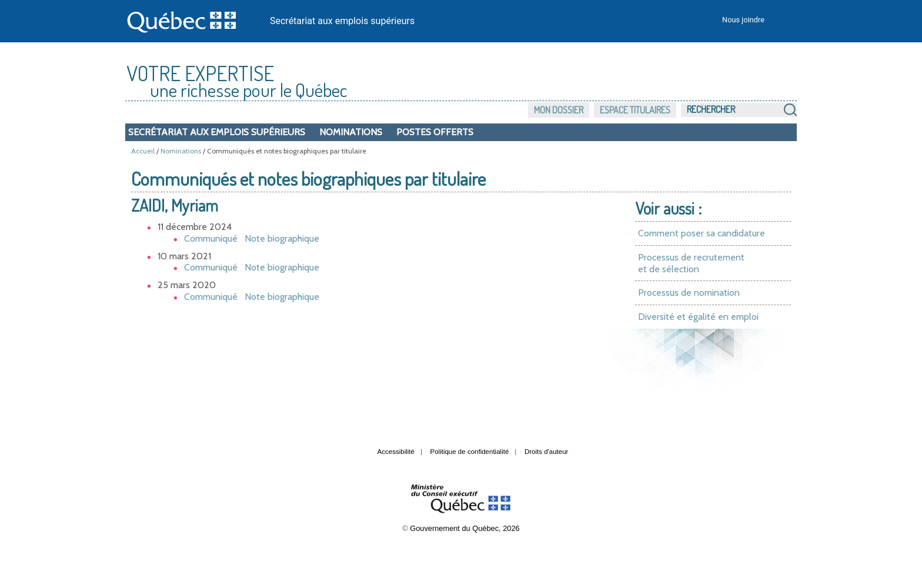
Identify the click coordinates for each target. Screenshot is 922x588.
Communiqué (211, 238)
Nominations (351, 132)
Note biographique (282, 238)
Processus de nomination (689, 293)
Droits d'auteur (547, 452)
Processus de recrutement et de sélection (691, 263)
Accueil (143, 151)
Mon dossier (559, 110)
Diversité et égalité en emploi (698, 317)
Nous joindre (743, 20)
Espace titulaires (635, 110)
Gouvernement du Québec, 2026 (465, 528)
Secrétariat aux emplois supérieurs (342, 21)
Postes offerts (435, 132)
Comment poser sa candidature (701, 233)
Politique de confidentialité (470, 452)
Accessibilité (396, 452)
